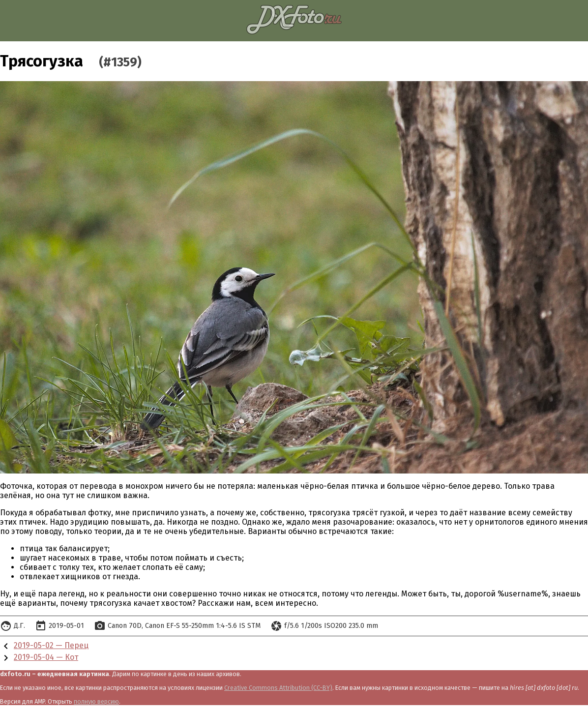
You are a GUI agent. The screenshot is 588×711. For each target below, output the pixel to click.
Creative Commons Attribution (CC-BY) (278, 688)
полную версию (96, 701)
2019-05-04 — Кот (46, 657)
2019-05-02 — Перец (51, 645)
